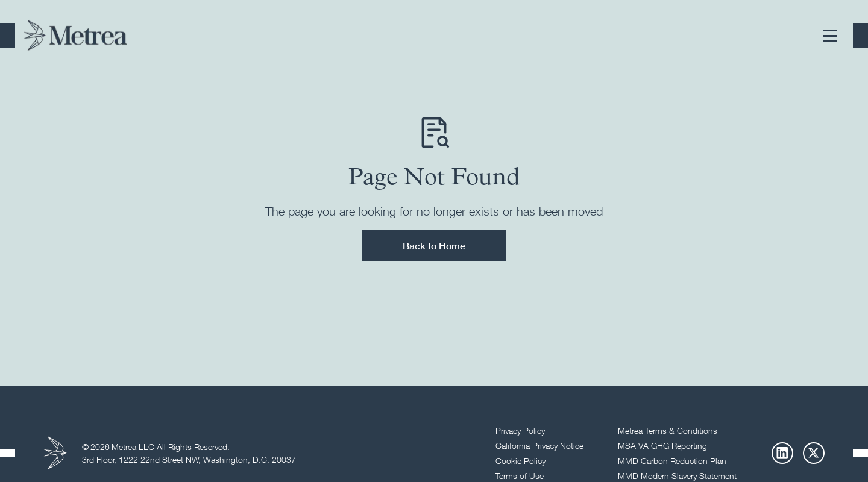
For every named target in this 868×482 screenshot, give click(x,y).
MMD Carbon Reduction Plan (672, 461)
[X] (814, 453)
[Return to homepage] (75, 36)
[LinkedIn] (782, 453)
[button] (830, 36)
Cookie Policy (520, 461)
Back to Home (434, 246)
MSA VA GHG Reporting (662, 446)
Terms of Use (520, 476)
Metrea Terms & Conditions (668, 430)
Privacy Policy (520, 430)
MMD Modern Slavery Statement (677, 476)
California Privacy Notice (539, 446)
